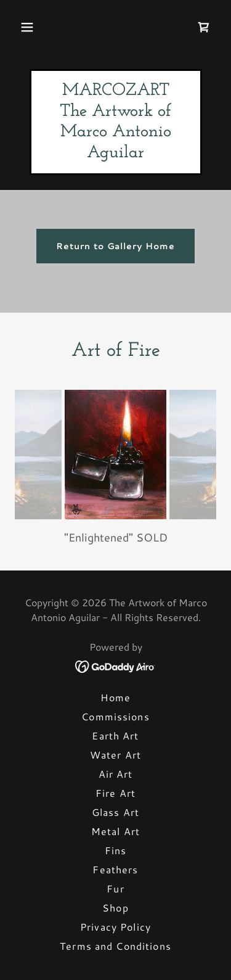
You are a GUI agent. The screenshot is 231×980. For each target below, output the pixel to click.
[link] (204, 27)
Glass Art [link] (115, 812)
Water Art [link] (115, 755)
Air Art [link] (116, 774)
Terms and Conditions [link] (115, 946)
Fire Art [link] (115, 793)
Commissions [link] (115, 716)
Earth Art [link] (115, 735)
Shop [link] (115, 908)
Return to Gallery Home (116, 246)
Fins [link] (116, 850)
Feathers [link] (115, 869)
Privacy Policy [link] (115, 927)
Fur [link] (115, 888)
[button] (27, 27)
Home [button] (116, 697)
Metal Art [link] (115, 831)
